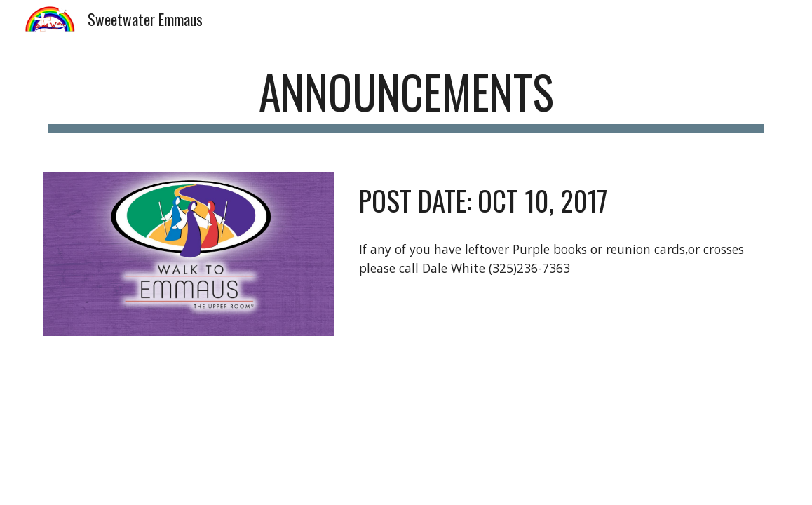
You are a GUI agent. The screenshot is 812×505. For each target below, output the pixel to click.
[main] (406, 99)
